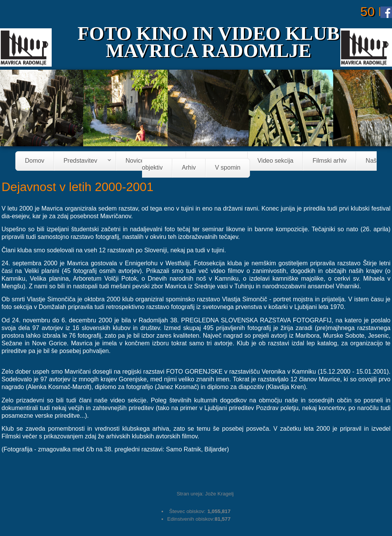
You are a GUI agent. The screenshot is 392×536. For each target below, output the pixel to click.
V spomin (228, 168)
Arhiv (189, 168)
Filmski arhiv (329, 161)
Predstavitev (83, 161)
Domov (35, 161)
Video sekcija (275, 161)
